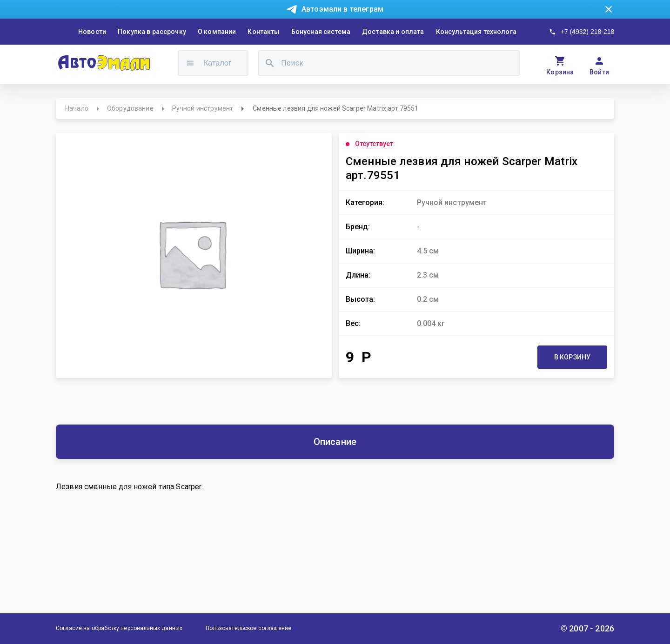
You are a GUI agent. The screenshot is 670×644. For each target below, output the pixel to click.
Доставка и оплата (393, 32)
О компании (217, 32)
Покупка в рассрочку (152, 32)
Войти (600, 72)
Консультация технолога (476, 32)
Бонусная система (321, 32)
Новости (92, 32)
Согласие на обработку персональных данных (119, 628)
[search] (270, 63)
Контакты (263, 32)
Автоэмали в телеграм (342, 9)
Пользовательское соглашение (248, 628)
